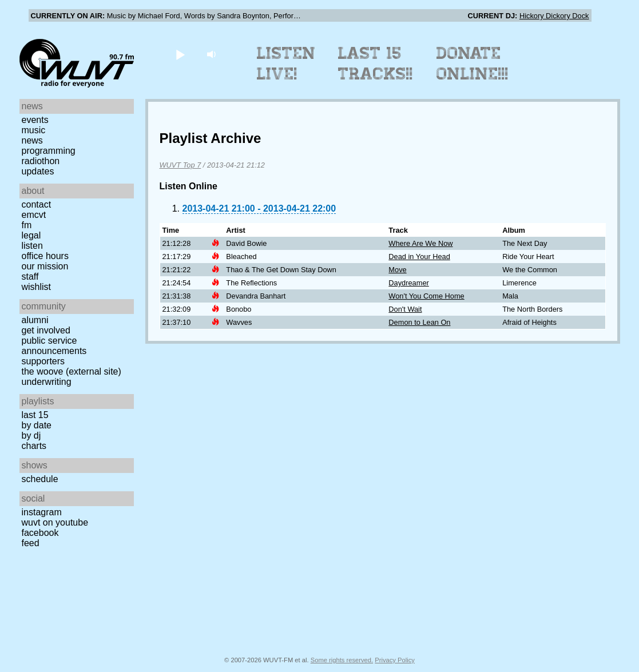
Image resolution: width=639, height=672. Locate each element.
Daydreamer (408, 283)
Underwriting (47, 382)
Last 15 (35, 415)
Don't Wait (405, 309)
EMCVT (34, 215)
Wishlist (37, 287)
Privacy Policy (395, 660)
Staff (30, 277)
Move (397, 270)
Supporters (43, 361)
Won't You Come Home (426, 296)
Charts (34, 446)
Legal (31, 235)
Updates (38, 171)
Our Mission (45, 266)
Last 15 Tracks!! (376, 63)
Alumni (35, 320)
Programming (49, 151)
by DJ (31, 436)
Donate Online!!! (473, 63)
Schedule (40, 479)
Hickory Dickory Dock (554, 16)
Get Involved (46, 330)
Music (34, 130)
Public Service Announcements (54, 346)
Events (35, 120)
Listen (32, 246)
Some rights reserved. (342, 660)
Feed (31, 543)
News (32, 140)
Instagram (42, 512)
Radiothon (41, 161)
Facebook (40, 533)
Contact (37, 204)
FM (27, 225)
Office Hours (45, 256)
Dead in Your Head (419, 257)
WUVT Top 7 (180, 165)
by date (37, 425)
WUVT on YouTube (55, 522)
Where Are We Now (420, 243)
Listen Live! (286, 63)
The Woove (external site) (72, 371)
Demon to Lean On (419, 322)
